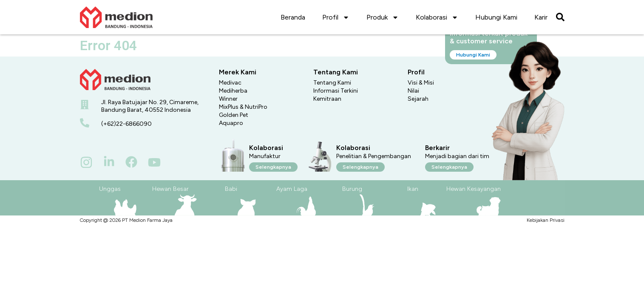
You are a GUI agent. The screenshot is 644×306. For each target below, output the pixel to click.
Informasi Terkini (336, 91)
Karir (541, 17)
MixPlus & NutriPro (243, 107)
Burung (352, 189)
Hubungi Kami (496, 17)
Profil (336, 17)
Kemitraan (327, 99)
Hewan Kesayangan (474, 189)
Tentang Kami (332, 83)
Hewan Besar (170, 189)
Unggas (110, 189)
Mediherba (233, 91)
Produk (383, 17)
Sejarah (418, 99)
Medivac (230, 83)
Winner (228, 99)
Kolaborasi (437, 17)
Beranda (293, 17)
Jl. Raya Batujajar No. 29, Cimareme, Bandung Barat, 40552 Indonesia (150, 106)
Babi (231, 189)
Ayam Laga (292, 189)
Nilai (413, 91)
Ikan (413, 189)
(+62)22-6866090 (126, 124)
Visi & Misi (421, 83)
